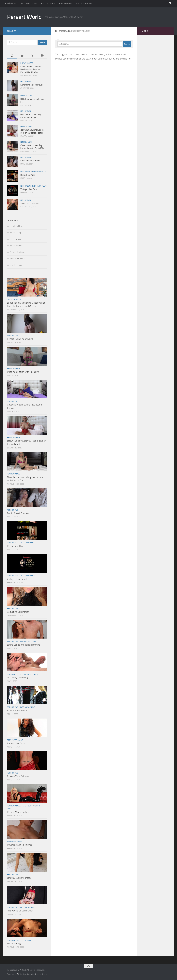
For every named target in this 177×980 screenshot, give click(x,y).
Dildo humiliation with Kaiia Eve (23, 372)
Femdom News (48, 3)
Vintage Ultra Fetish (29, 189)
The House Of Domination (20, 911)
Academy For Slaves (17, 710)
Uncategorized (27, 63)
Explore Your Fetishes (18, 776)
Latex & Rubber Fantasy (19, 878)
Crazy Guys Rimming (17, 678)
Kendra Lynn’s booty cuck (32, 85)
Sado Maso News (29, 3)
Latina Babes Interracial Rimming (24, 645)
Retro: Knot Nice (28, 175)
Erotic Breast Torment (30, 161)
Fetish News (11, 3)
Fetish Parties (65, 3)
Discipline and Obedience (20, 845)
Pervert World (24, 17)
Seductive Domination (30, 204)
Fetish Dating (16, 233)
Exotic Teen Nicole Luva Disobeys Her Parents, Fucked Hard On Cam (31, 69)
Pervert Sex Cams (84, 3)
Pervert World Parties (18, 812)
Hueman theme (41, 974)
